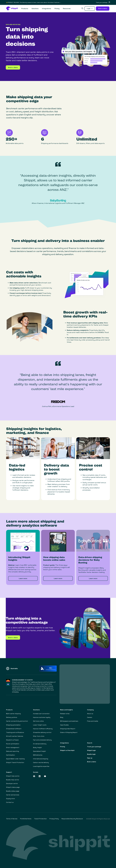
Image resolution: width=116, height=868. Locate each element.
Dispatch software (12, 740)
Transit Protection (40, 819)
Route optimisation (13, 744)
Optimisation (11, 755)
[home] (13, 9)
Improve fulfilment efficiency (43, 729)
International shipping (41, 759)
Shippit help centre (13, 776)
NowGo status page (13, 791)
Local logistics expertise (41, 766)
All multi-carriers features (15, 736)
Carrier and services (13, 795)
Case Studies (64, 725)
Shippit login (91, 750)
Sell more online (38, 721)
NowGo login (91, 754)
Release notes (65, 714)
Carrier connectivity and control (17, 721)
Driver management (13, 748)
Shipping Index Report (68, 729)
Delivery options (12, 717)
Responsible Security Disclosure (72, 819)
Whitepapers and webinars (69, 721)
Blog (62, 717)
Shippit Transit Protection (15, 762)
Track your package (94, 747)
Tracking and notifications (15, 732)
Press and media (93, 721)
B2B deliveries (38, 755)
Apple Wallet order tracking (15, 759)
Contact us (10, 802)
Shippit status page (13, 787)
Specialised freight (39, 751)
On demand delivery (40, 744)
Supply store (10, 799)
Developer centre (12, 784)
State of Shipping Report (69, 732)
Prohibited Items (26, 819)
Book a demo (92, 762)
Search (90, 743)
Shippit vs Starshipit (67, 750)
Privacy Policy (54, 819)
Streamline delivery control (42, 732)
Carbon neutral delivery (41, 762)
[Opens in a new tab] (103, 2)
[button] (25, 9)
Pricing (57, 9)
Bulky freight (37, 748)
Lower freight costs (40, 725)
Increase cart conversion (41, 714)
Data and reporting (13, 751)
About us (90, 714)
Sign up (90, 758)
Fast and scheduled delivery (42, 740)
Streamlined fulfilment (14, 729)
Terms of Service (12, 819)
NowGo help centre (13, 780)
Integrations (47, 9)
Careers (90, 717)
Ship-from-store (39, 736)
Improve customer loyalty (42, 717)
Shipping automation (13, 725)
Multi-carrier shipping (13, 714)
